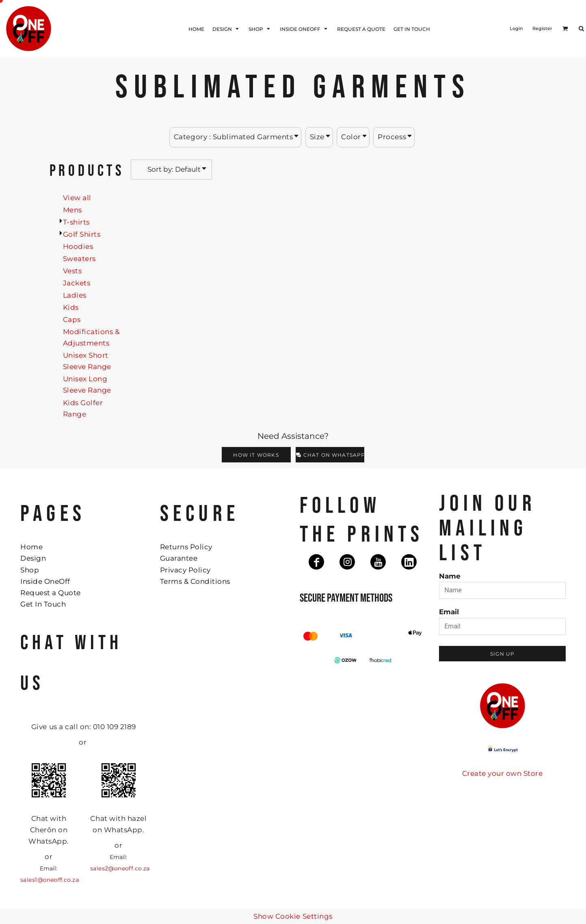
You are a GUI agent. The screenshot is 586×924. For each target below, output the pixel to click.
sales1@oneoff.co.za (50, 880)
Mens (72, 210)
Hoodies (78, 246)
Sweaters (79, 259)
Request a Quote (51, 593)
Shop (30, 570)
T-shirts (76, 222)
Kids (71, 307)
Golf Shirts (82, 234)
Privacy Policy (185, 570)
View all (77, 198)
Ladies (75, 295)
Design (33, 558)
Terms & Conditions (195, 581)
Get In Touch (43, 604)
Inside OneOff (45, 581)
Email (449, 612)
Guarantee (179, 558)
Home (31, 547)
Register (542, 28)
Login (516, 28)
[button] (565, 28)
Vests (72, 271)
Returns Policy (186, 547)
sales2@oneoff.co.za (120, 868)
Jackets (77, 283)
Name (450, 576)
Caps (72, 320)
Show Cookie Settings (293, 916)
